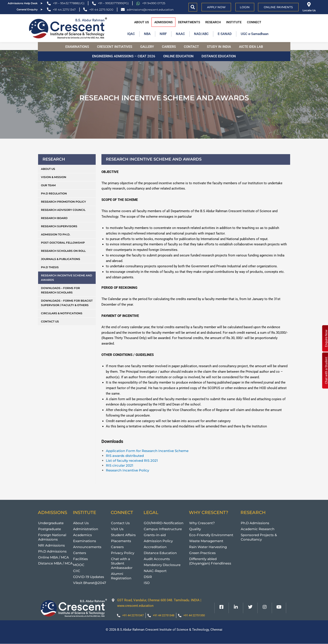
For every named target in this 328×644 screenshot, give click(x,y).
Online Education (178, 56)
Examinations (77, 47)
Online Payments (278, 7)
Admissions (163, 22)
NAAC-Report (155, 571)
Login (245, 7)
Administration (86, 529)
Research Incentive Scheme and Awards (67, 278)
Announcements (87, 547)
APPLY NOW (216, 7)
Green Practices (202, 553)
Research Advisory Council (63, 210)
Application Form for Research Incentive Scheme (147, 451)
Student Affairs (123, 535)
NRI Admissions (51, 545)
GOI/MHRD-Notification (164, 523)
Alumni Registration (121, 576)
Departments (189, 22)
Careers (169, 47)
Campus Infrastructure (163, 529)
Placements (121, 541)
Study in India (219, 47)
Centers (80, 553)
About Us (142, 22)
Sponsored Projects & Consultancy (259, 537)
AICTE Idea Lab (251, 47)
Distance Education (219, 56)
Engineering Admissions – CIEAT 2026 (124, 56)
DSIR (148, 577)
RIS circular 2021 (120, 465)
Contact (191, 47)
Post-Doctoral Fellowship (63, 243)
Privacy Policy (123, 553)
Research (213, 22)
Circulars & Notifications (62, 313)
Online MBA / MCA (53, 557)
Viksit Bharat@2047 (90, 583)
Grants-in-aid (155, 535)
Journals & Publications (61, 259)
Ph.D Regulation (54, 193)
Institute (234, 22)
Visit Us (117, 529)
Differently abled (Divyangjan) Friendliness (210, 561)
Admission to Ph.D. (56, 234)
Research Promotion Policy (63, 202)
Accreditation (155, 547)
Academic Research (258, 529)
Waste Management (206, 541)
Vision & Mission (54, 177)
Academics (82, 535)
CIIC (77, 571)
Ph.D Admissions (52, 551)
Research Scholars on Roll (63, 251)
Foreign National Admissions (52, 537)
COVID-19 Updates (89, 577)
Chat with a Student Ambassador (122, 563)
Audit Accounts (157, 559)
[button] (193, 7)
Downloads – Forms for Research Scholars (60, 290)
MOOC (79, 565)
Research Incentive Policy (127, 470)
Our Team (48, 185)
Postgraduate (49, 529)
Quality (195, 529)
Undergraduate (51, 523)
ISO (147, 583)
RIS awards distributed (125, 456)
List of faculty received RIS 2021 (132, 461)
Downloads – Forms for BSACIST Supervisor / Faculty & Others (67, 303)
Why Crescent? (202, 523)
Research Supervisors (59, 226)
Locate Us (309, 10)
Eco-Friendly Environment (211, 535)
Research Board (54, 218)
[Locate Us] (309, 5)
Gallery (147, 47)
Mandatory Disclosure (162, 565)
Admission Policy (158, 541)
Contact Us (50, 321)
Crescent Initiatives (115, 47)
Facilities (81, 559)
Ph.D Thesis (50, 267)
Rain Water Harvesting (208, 547)
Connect (254, 22)
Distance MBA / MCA (55, 563)
